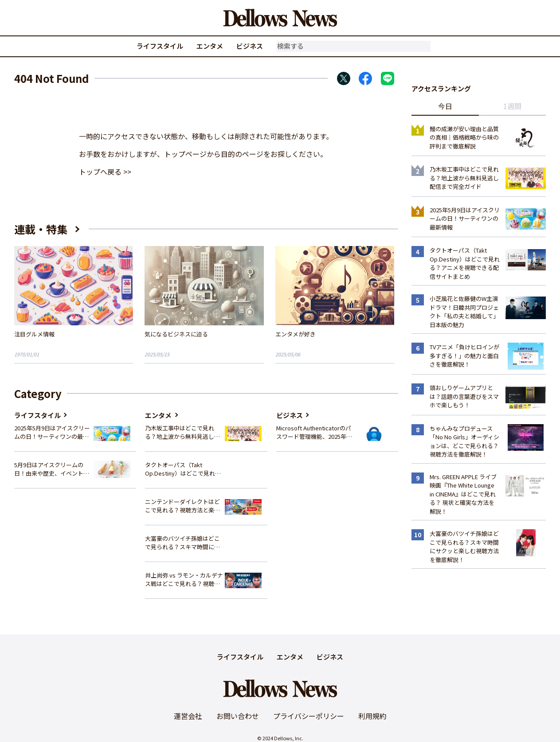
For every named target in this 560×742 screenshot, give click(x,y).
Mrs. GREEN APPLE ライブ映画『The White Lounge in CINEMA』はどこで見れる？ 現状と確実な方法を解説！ (463, 494)
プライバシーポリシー (309, 716)
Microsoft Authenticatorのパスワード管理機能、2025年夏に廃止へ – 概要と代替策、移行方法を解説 (314, 432)
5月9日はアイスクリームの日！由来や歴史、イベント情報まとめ (52, 469)
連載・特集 (41, 229)
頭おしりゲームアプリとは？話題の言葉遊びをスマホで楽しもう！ (464, 396)
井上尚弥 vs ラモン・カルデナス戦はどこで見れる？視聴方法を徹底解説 (184, 580)
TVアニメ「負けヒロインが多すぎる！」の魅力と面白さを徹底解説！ (464, 355)
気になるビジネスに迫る (176, 334)
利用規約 (372, 716)
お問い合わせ (238, 716)
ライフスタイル (160, 46)
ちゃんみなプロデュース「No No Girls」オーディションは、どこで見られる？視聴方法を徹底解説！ (464, 441)
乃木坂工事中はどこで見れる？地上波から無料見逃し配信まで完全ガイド (182, 432)
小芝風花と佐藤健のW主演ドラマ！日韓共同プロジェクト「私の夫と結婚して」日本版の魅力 (464, 312)
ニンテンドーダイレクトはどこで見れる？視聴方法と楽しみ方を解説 (182, 506)
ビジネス (250, 46)
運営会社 (188, 716)
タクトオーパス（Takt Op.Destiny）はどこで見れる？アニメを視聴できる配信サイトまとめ (182, 469)
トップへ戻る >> (105, 172)
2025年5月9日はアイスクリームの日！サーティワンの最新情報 (52, 432)
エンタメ (210, 46)
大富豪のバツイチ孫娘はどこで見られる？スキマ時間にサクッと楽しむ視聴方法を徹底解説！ (182, 543)
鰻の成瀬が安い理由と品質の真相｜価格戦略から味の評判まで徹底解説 (464, 137)
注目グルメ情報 (34, 334)
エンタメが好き (296, 334)
